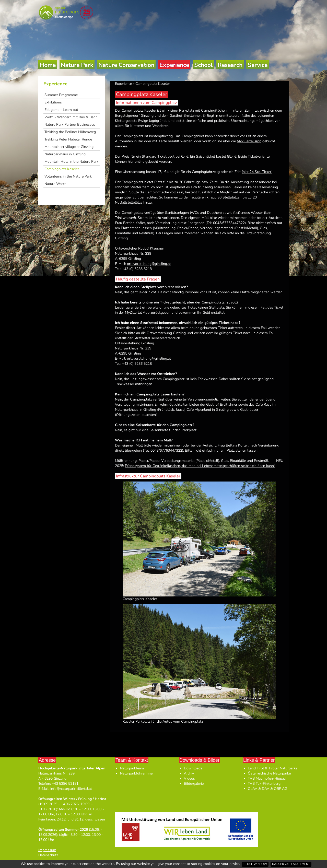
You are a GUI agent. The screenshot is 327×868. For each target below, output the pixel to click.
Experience (174, 65)
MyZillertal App (249, 141)
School (203, 65)
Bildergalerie (194, 784)
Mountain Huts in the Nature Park (71, 162)
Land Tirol (256, 768)
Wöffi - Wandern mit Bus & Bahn (71, 117)
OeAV (253, 789)
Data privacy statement (291, 864)
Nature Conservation (126, 65)
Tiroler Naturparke (283, 768)
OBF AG (281, 789)
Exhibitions (53, 102)
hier (131, 162)
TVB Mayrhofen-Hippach (268, 778)
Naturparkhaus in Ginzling (65, 154)
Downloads (193, 768)
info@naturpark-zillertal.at (71, 789)
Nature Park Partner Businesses (70, 125)
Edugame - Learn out (61, 110)
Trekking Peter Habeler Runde (68, 139)
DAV (266, 789)
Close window (255, 864)
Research (230, 65)
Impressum (47, 850)
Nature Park (77, 65)
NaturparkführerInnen (137, 773)
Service (258, 65)
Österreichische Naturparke (269, 773)
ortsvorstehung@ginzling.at (149, 264)
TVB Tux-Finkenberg (264, 784)
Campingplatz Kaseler (62, 169)
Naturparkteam (132, 768)
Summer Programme (61, 95)
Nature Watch (55, 184)
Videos (189, 778)
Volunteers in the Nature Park (68, 176)
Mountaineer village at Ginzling (69, 147)
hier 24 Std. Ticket (257, 172)
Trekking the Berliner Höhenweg (70, 132)
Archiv (189, 773)
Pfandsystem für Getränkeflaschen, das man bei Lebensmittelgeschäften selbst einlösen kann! (200, 466)
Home (48, 65)
